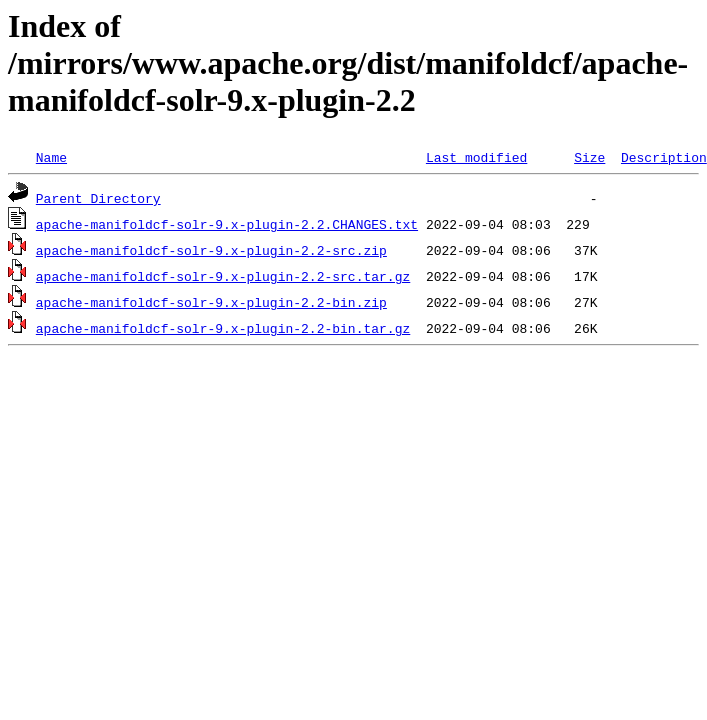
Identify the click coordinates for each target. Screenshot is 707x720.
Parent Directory (98, 198)
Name (51, 157)
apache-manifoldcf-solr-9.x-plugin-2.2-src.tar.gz (223, 276)
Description (664, 157)
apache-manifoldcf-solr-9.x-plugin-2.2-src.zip (211, 250)
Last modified (476, 157)
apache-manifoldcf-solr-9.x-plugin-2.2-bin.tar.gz (223, 328)
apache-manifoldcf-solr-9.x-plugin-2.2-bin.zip (211, 302)
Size (589, 157)
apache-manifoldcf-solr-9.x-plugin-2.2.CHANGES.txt (227, 224)
